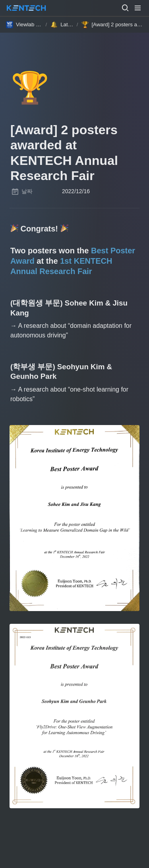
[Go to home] (26, 8)
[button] (125, 8)
